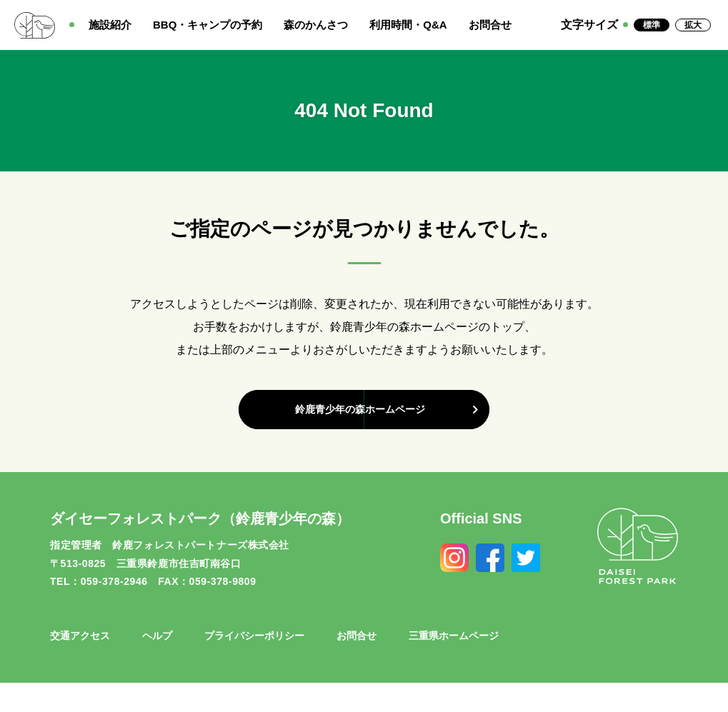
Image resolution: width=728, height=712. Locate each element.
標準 (652, 25)
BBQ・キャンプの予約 (208, 25)
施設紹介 (110, 25)
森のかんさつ (316, 25)
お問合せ (490, 25)
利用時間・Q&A (408, 25)
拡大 (693, 25)
